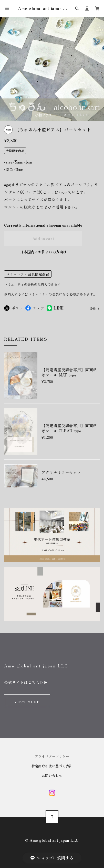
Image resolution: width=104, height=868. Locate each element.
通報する (95, 309)
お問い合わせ (52, 775)
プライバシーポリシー (52, 756)
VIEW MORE (27, 702)
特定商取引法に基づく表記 (52, 766)
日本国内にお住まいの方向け (43, 252)
